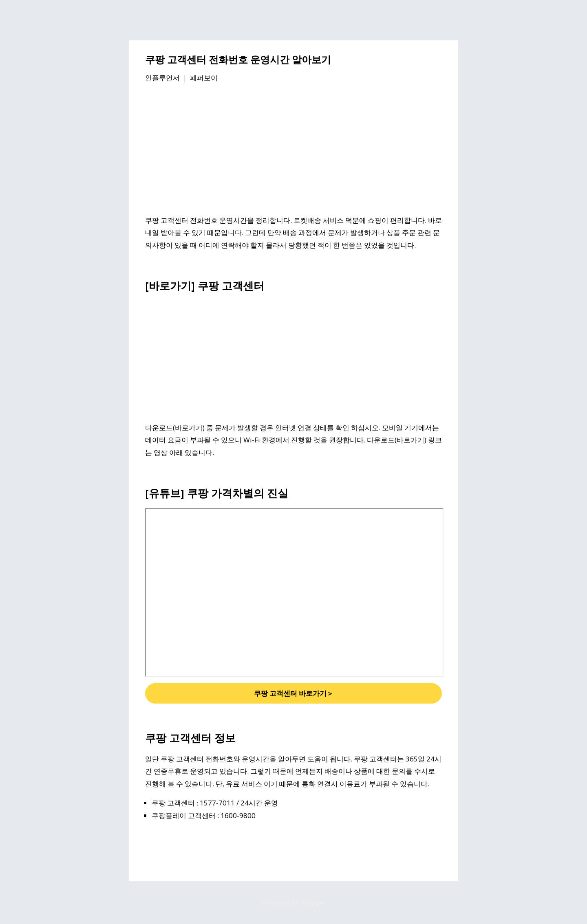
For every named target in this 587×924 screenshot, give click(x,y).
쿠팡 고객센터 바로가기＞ (294, 693)
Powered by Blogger (294, 903)
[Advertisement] (293, 150)
